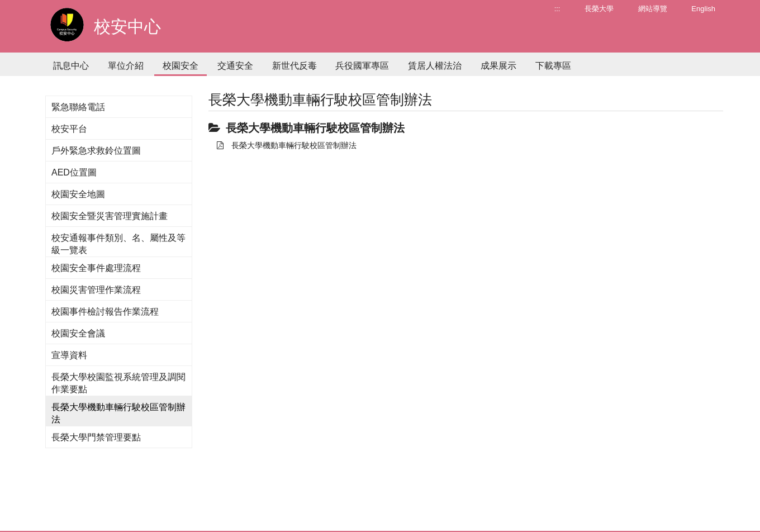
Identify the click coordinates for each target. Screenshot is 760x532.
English (703, 9)
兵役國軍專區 (362, 66)
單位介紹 (126, 66)
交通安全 (235, 66)
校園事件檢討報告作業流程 (105, 312)
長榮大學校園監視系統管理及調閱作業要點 (118, 383)
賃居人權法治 (435, 66)
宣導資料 (69, 355)
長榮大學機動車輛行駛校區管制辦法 (287, 145)
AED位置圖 (74, 172)
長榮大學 (599, 9)
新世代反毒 (294, 66)
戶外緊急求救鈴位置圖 (96, 151)
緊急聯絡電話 (78, 107)
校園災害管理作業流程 (96, 290)
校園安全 (180, 66)
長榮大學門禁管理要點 (96, 437)
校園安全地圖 (78, 194)
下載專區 (553, 66)
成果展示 (498, 66)
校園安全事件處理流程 (96, 268)
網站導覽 (653, 9)
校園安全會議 (78, 333)
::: (557, 9)
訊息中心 (71, 66)
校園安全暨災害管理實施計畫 (110, 216)
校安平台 (69, 129)
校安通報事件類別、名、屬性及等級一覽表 (118, 244)
